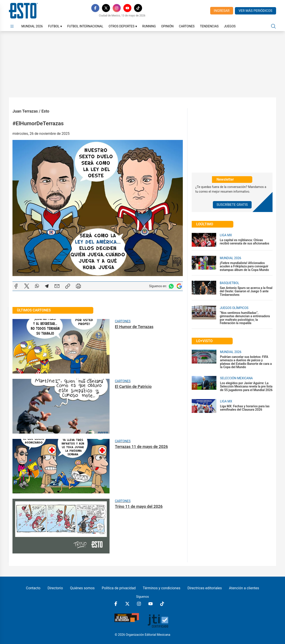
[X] (106, 8)
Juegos (230, 26)
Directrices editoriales (205, 588)
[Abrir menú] (12, 26)
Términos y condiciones (162, 588)
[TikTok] (138, 8)
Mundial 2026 (32, 26)
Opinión (167, 26)
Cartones (187, 26)
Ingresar (222, 11)
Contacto (33, 588)
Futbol (55, 26)
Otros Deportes (123, 26)
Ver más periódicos (255, 11)
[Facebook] (95, 8)
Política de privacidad (119, 588)
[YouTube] (127, 8)
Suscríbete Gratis (232, 205)
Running (149, 26)
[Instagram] (117, 8)
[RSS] (149, 8)
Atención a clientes (244, 588)
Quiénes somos (82, 588)
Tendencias (209, 26)
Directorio (55, 588)
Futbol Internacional (85, 26)
